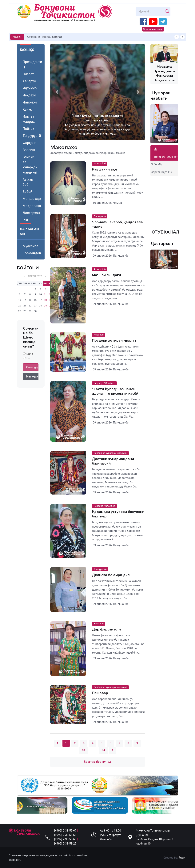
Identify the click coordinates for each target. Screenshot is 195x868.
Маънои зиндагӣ (106, 275)
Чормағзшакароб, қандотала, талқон (118, 224)
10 (40, 294)
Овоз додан (32, 367)
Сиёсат (28, 74)
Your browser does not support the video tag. (164, 201)
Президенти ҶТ (32, 64)
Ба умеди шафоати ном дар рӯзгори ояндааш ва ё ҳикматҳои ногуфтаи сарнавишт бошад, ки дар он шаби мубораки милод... (97, 129)
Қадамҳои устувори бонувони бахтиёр (118, 514)
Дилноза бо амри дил (111, 575)
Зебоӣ (28, 192)
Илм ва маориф (29, 119)
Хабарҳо (29, 81)
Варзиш (29, 150)
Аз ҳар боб (28, 182)
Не (28, 358)
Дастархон (31, 213)
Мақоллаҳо (32, 206)
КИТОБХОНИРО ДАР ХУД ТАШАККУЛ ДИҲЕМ (58, 37)
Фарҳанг (29, 143)
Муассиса (30, 246)
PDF (26, 220)
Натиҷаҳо (32, 377)
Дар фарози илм (106, 629)
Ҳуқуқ (27, 109)
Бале (30, 354)
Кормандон (32, 253)
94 (103, 750)
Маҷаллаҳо (32, 199)
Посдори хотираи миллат (114, 341)
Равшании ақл (104, 169)
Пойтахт (29, 129)
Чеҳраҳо (29, 95)
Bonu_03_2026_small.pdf (170, 153)
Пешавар (100, 693)
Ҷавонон (30, 102)
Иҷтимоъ (30, 88)
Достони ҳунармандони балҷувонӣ (113, 461)
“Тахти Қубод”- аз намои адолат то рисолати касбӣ (115, 391)
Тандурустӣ (32, 136)
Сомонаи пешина (153, 29)
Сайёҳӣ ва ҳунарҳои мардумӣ (30, 165)
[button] (57, 92)
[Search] (150, 12)
